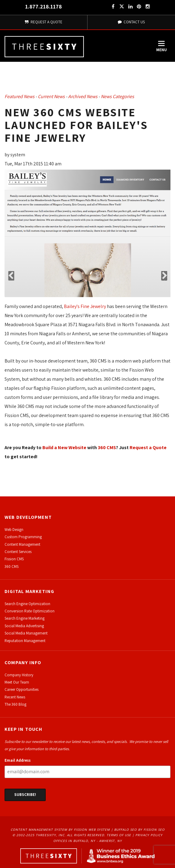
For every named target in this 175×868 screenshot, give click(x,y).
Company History (19, 675)
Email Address (18, 760)
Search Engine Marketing (25, 618)
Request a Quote (148, 447)
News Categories (117, 96)
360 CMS (107, 447)
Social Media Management (26, 633)
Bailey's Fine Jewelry (85, 306)
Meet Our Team (17, 682)
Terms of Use (119, 835)
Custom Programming (23, 537)
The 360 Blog (15, 704)
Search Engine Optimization (27, 604)
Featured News (20, 96)
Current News (51, 96)
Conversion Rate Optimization (30, 611)
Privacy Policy (149, 835)
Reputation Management (25, 641)
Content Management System (39, 830)
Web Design (14, 530)
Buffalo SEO (125, 830)
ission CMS (15, 559)
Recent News (15, 697)
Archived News (83, 96)
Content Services (18, 552)
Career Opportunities (21, 689)
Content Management (22, 544)
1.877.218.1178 (43, 7)
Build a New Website (64, 447)
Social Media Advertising (24, 626)
